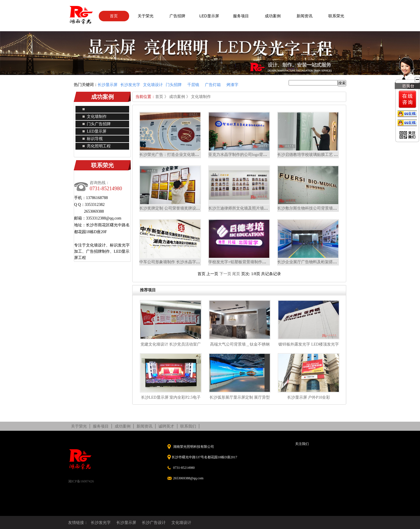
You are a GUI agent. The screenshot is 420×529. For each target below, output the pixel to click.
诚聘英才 (166, 426)
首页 (114, 16)
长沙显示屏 (126, 522)
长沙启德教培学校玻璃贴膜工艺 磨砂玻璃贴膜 (318, 155)
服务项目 (241, 16)
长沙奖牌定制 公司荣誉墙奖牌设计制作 (174, 208)
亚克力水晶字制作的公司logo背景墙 (240, 155)
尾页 (236, 274)
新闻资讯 (304, 16)
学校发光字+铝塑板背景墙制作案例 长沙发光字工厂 (254, 262)
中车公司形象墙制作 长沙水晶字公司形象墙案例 (182, 262)
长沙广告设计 (154, 522)
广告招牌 (177, 16)
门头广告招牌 (99, 124)
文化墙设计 (181, 522)
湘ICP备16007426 (81, 481)
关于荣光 (146, 16)
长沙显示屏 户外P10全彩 (309, 397)
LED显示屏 (209, 16)
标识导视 (95, 139)
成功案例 (273, 16)
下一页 (225, 274)
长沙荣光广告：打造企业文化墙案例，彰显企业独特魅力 (189, 155)
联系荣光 (336, 16)
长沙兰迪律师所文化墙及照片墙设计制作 (244, 208)
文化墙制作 (97, 117)
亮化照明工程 (99, 146)
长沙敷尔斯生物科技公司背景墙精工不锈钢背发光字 (323, 208)
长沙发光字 (101, 522)
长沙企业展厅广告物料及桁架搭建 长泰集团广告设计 (324, 262)
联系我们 (188, 426)
